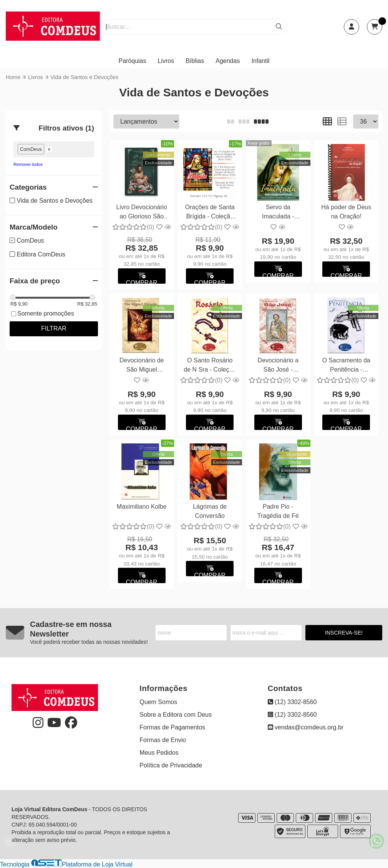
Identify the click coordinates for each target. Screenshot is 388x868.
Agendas (228, 61)
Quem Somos (158, 702)
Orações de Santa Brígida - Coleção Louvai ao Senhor (210, 213)
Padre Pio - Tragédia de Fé (278, 511)
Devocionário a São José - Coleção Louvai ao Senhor (278, 366)
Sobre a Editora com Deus (176, 715)
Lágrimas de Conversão (210, 511)
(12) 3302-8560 (292, 702)
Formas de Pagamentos (172, 727)
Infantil (260, 61)
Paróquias (132, 61)
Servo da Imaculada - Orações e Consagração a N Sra (278, 213)
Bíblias (195, 61)
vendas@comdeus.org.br (306, 727)
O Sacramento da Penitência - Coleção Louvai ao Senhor (346, 366)
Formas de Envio (163, 740)
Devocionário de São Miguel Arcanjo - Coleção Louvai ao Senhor (142, 366)
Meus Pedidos (159, 753)
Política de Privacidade (171, 765)
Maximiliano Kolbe (142, 507)
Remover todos (28, 164)
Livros (166, 61)
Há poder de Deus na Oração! (346, 212)
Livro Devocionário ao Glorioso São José (142, 213)
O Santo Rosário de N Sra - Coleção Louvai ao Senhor (210, 366)
